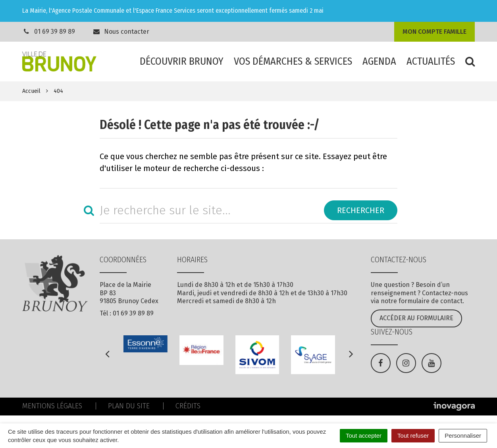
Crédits (188, 406)
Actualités (431, 61)
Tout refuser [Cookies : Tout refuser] (413, 436)
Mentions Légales (52, 406)
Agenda (379, 61)
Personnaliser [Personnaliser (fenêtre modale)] (463, 436)
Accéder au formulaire (416, 318)
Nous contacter (121, 32)
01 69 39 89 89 (55, 32)
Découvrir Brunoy (182, 61)
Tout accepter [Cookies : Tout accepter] (364, 436)
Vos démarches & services (293, 61)
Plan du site (129, 406)
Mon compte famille (434, 32)
